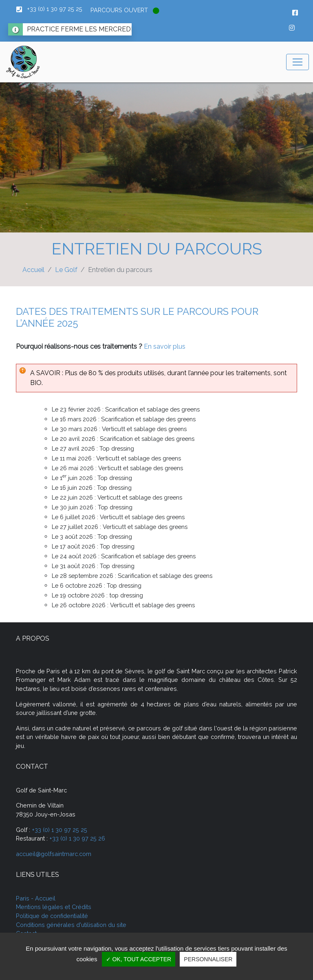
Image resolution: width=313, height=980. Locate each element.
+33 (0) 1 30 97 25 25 (60, 830)
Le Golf (66, 270)
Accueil (33, 270)
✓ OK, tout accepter (139, 959)
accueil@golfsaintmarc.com (54, 854)
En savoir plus (165, 346)
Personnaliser (208, 959)
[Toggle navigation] (298, 62)
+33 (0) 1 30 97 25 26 (77, 838)
